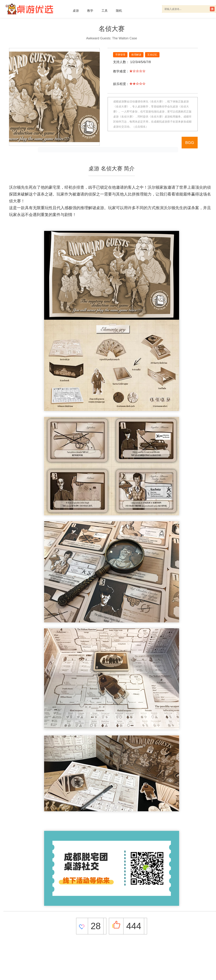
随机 (119, 11)
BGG (190, 143)
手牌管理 (120, 55)
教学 (90, 11)
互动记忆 (152, 55)
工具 (105, 11)
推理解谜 (136, 55)
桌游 (76, 11)
